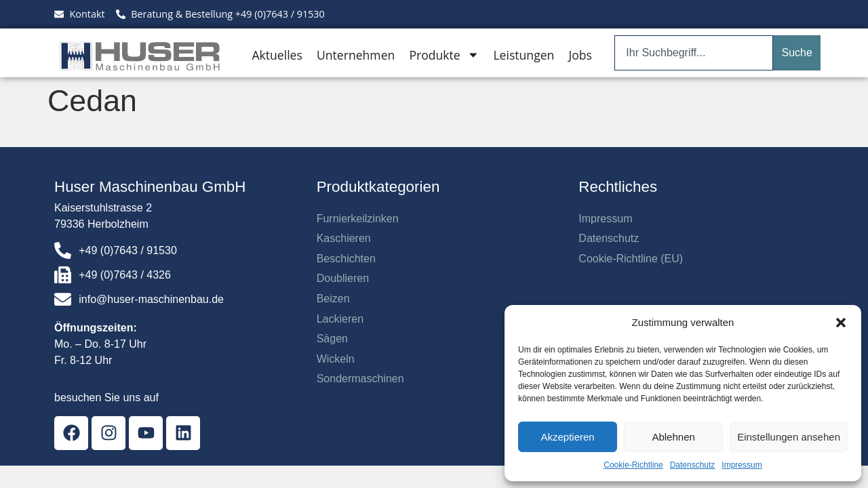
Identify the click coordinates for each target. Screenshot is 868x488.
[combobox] (694, 53)
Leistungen (524, 55)
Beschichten (346, 259)
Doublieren (343, 278)
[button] (841, 323)
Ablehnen (673, 437)
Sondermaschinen (360, 379)
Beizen (333, 299)
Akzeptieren (567, 437)
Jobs (580, 55)
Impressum (742, 465)
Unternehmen (356, 55)
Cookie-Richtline (633, 465)
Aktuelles (277, 55)
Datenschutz (693, 465)
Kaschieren (344, 238)
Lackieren (340, 319)
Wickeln (336, 359)
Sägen (332, 339)
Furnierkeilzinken (358, 219)
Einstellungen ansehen (789, 437)
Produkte (444, 55)
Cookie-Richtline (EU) (631, 259)
